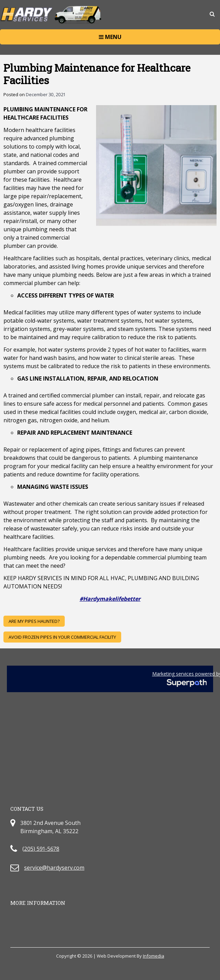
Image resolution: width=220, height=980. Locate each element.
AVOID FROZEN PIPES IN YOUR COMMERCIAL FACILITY (62, 637)
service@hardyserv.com (54, 868)
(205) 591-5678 (41, 849)
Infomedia (154, 956)
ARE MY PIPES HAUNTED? (34, 621)
